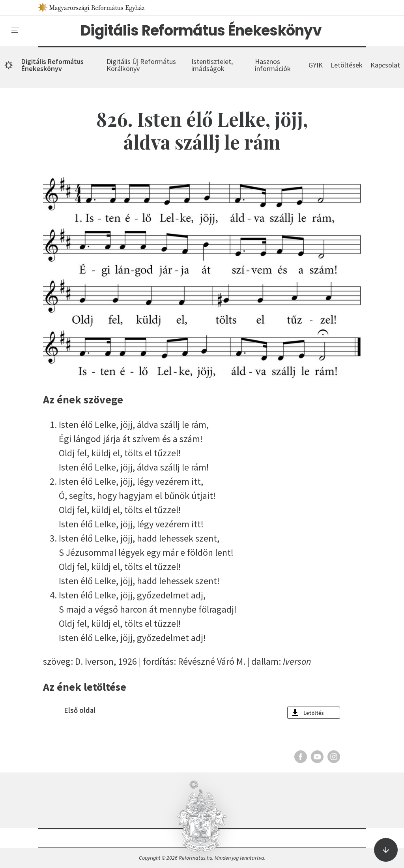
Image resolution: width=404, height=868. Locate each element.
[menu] (15, 30)
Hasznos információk (273, 65)
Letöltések (347, 65)
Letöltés (314, 713)
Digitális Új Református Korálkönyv (141, 65)
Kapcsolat (385, 65)
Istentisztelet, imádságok (212, 65)
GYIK (316, 65)
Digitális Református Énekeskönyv (201, 31)
